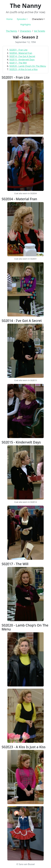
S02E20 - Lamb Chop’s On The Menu (28, 66)
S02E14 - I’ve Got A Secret (22, 56)
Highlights (26, 25)
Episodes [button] (21, 19)
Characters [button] (37, 19)
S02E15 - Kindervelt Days (22, 60)
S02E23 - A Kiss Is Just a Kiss (23, 69)
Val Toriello (40, 31)
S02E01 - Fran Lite (18, 50)
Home (10, 19)
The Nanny (11, 31)
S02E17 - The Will (18, 63)
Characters (26, 31)
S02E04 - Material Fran (21, 53)
